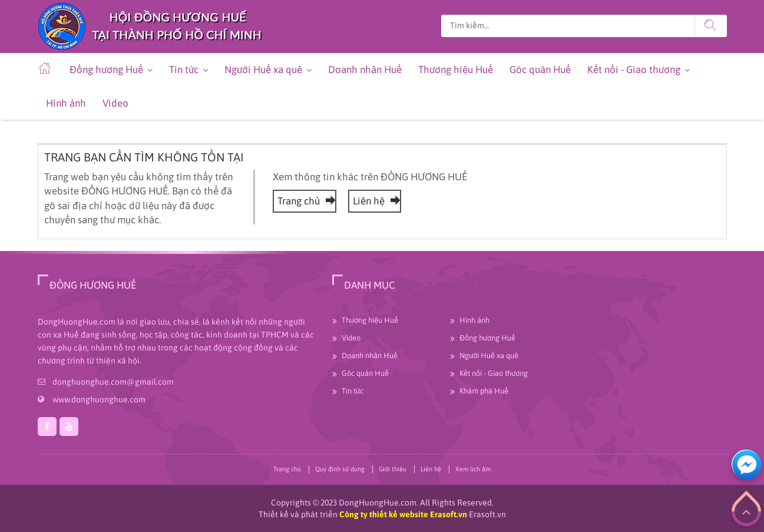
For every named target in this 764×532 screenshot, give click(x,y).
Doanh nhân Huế (365, 70)
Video (115, 103)
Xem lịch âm (473, 469)
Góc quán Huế (540, 70)
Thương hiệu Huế (456, 70)
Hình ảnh (66, 103)
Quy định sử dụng (340, 469)
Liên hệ (375, 201)
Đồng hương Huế (106, 70)
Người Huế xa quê (263, 70)
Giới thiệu (393, 469)
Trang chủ (305, 201)
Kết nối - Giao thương (634, 70)
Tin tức (184, 70)
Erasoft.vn (487, 514)
